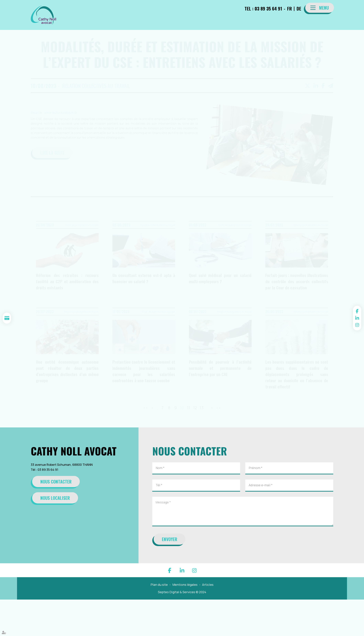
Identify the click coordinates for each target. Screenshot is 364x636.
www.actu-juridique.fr (61, 112)
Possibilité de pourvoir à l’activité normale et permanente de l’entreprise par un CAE (220, 368)
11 (189, 408)
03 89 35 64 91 (48, 470)
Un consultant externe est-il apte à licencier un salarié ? (144, 278)
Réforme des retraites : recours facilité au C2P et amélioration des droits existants (67, 281)
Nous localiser (55, 498)
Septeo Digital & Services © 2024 (182, 592)
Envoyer (170, 539)
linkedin (357, 318)
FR (289, 9)
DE (299, 9)
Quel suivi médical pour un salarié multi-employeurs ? (220, 278)
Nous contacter (56, 482)
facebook (357, 311)
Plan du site (159, 585)
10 (182, 408)
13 (202, 408)
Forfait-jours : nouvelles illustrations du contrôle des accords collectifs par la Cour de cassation (297, 281)
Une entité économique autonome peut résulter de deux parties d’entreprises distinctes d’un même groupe (67, 371)
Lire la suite (52, 153)
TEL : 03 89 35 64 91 (263, 9)
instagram (357, 325)
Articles (208, 585)
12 (195, 408)
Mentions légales (185, 585)
